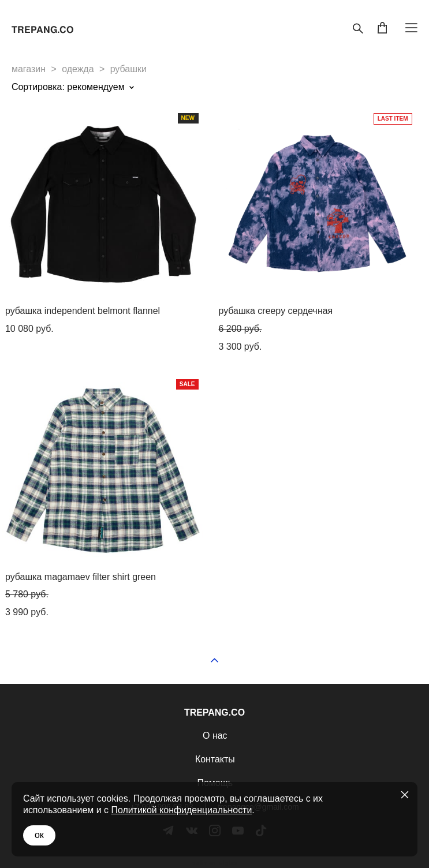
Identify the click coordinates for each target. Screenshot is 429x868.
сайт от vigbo (214, 863)
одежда (78, 69)
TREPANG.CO (42, 30)
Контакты (215, 759)
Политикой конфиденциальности (181, 810)
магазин (29, 69)
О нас (215, 736)
